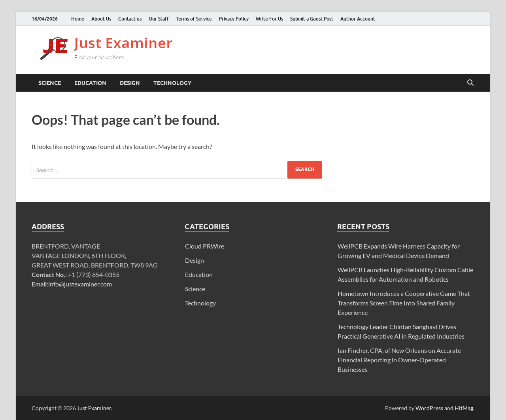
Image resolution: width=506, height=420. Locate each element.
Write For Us (269, 19)
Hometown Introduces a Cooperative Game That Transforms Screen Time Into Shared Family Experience (404, 303)
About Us (101, 19)
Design (130, 83)
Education (90, 83)
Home (78, 19)
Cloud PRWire (205, 246)
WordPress (429, 408)
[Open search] (470, 83)
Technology (172, 83)
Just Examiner (94, 408)
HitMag (464, 408)
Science (50, 83)
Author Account (358, 19)
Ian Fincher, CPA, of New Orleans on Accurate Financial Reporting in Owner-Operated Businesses (399, 360)
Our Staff (159, 19)
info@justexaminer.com (80, 284)
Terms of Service (194, 19)
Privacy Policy (234, 19)
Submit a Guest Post (312, 19)
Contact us (130, 19)
